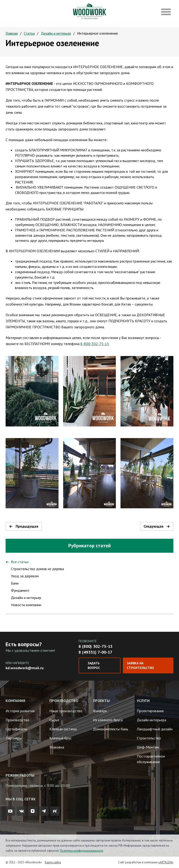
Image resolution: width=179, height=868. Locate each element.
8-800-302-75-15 (95, 344)
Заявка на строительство (140, 665)
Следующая (153, 526)
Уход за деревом (25, 576)
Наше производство (66, 711)
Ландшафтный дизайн (155, 729)
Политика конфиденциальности (81, 851)
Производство (17, 720)
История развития (20, 711)
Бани (15, 583)
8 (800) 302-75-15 (96, 646)
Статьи (29, 33)
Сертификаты (16, 729)
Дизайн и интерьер (56, 33)
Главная (12, 33)
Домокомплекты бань (111, 729)
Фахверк (100, 711)
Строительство (149, 738)
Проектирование (150, 711)
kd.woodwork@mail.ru (25, 668)
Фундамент (20, 590)
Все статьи (20, 562)
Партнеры (14, 738)
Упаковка (57, 747)
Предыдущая (27, 526)
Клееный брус (60, 738)
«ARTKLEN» (166, 862)
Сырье (54, 720)
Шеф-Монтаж (148, 747)
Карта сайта (53, 862)
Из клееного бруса (108, 720)
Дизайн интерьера (151, 720)
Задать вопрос (94, 665)
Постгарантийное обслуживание (151, 759)
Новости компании (26, 605)
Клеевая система (63, 729)
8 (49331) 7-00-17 (95, 652)
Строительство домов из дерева (37, 569)
